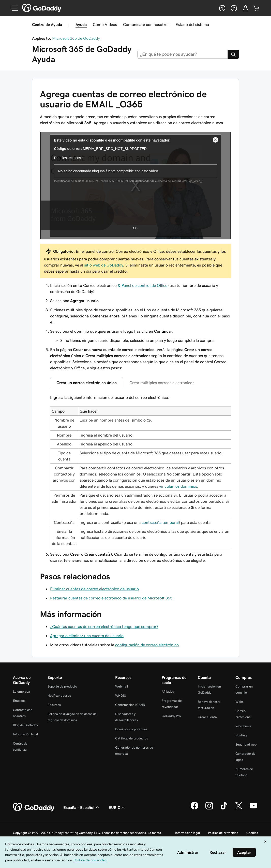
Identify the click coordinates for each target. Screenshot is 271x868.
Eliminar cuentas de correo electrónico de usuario (94, 589)
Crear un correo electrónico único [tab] (87, 383)
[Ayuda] (222, 8)
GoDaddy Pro (171, 716)
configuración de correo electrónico (147, 645)
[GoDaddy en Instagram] (209, 809)
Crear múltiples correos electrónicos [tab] (162, 383)
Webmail (122, 686)
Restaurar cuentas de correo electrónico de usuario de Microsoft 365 (111, 598)
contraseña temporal (160, 522)
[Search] (233, 54)
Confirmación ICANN (130, 705)
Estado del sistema (192, 24)
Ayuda (81, 24)
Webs (239, 702)
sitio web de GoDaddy (104, 265)
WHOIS (121, 696)
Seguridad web (246, 744)
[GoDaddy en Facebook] (194, 809)
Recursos (54, 705)
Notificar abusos (59, 696)
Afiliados (168, 691)
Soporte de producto (62, 686)
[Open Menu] (13, 8)
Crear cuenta (207, 717)
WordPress (243, 726)
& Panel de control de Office (142, 285)
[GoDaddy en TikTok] (224, 809)
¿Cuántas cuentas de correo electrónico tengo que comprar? (104, 626)
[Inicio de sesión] (246, 8)
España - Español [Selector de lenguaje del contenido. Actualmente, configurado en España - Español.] (82, 807)
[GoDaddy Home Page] (34, 807)
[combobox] (183, 54)
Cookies (252, 833)
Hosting (241, 735)
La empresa (21, 691)
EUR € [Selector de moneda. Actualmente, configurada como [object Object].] (117, 807)
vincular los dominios (178, 486)
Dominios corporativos (131, 729)
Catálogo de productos (132, 738)
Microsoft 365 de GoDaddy (76, 38)
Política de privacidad (223, 833)
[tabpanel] (141, 471)
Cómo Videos (105, 24)
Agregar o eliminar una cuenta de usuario (87, 636)
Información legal (25, 734)
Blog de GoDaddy (25, 725)
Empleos (19, 701)
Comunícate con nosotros (146, 24)
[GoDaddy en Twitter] (239, 809)
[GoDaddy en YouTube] (253, 809)
